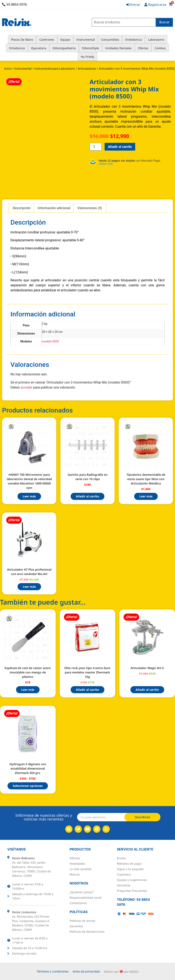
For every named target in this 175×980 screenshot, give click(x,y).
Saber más (106, 164)
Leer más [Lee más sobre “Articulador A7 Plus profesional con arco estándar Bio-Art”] (29, 587)
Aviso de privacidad (86, 971)
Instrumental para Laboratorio (55, 69)
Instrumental (23, 69)
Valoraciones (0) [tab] (90, 208)
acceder (27, 387)
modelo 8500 (50, 342)
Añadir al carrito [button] (87, 496)
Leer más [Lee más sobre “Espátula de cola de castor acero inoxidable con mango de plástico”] (28, 690)
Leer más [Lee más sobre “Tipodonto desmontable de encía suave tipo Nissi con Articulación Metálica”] (146, 496)
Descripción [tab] (22, 208)
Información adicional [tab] (54, 208)
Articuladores (87, 69)
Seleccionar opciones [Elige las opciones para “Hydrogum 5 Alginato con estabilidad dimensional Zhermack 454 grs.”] (28, 786)
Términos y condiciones (53, 971)
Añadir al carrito (120, 147)
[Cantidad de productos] (96, 147)
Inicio (8, 69)
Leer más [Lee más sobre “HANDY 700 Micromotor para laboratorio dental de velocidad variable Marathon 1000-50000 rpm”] (29, 496)
